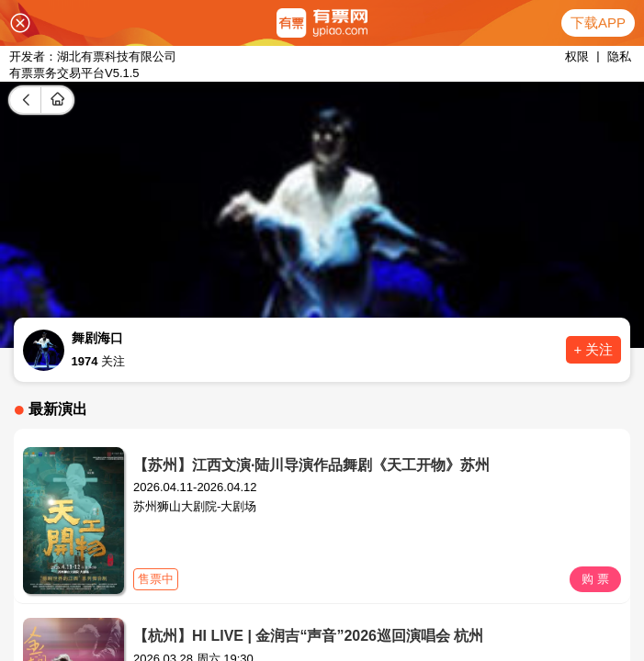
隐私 (619, 56)
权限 (577, 56)
